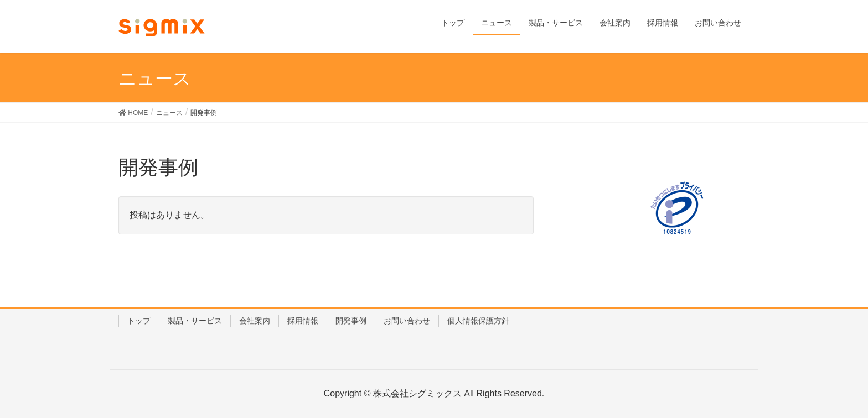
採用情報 (303, 321)
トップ (139, 321)
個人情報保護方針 (478, 321)
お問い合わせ (407, 321)
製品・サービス (195, 321)
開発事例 (351, 321)
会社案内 (255, 321)
